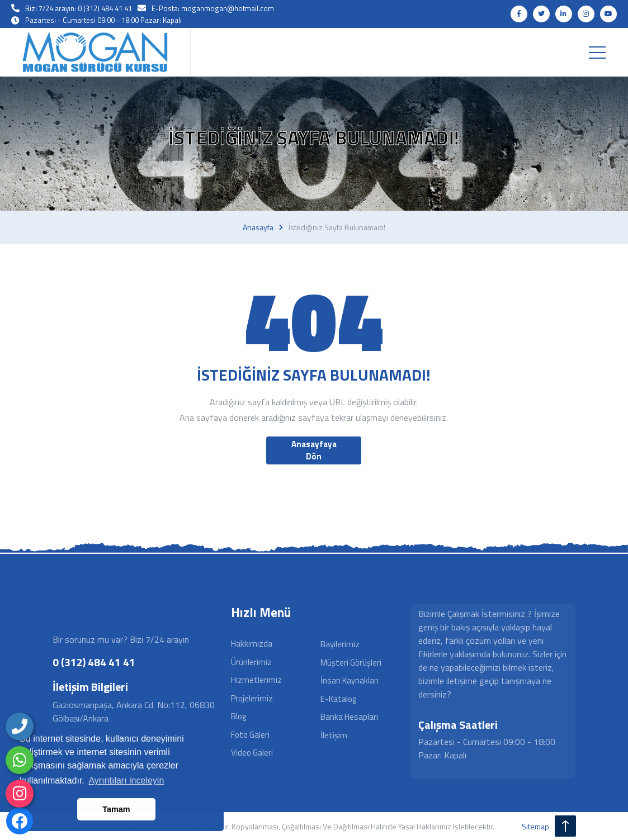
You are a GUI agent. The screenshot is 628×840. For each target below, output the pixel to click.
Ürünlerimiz (251, 662)
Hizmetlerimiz (256, 680)
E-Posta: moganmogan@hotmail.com (213, 8)
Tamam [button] (116, 809)
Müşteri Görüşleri (351, 663)
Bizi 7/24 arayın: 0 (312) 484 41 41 (79, 8)
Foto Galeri (250, 735)
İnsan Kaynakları (350, 680)
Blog (239, 716)
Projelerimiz (252, 698)
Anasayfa (258, 227)
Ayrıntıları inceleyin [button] (126, 780)
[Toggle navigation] (597, 53)
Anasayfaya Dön (314, 450)
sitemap (535, 826)
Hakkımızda (252, 644)
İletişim (334, 735)
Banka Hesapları (349, 717)
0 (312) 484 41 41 (94, 662)
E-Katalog (338, 699)
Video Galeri (252, 753)
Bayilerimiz (340, 644)
